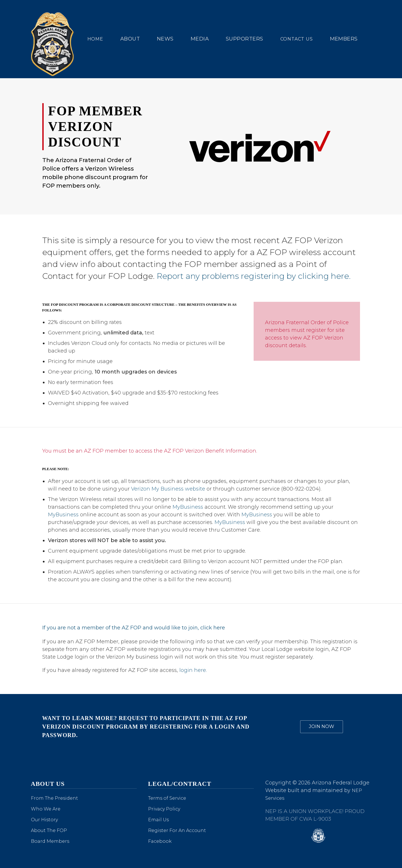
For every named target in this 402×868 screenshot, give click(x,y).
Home (95, 39)
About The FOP (49, 830)
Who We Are (46, 809)
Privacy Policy (164, 809)
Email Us (158, 820)
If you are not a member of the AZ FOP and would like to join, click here (134, 628)
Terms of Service (167, 798)
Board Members (50, 841)
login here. (192, 670)
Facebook (160, 841)
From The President (54, 798)
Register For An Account (177, 830)
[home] (53, 39)
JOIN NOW (322, 726)
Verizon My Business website (168, 489)
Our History (44, 820)
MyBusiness (188, 507)
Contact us (297, 39)
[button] (130, 39)
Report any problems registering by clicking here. (254, 276)
